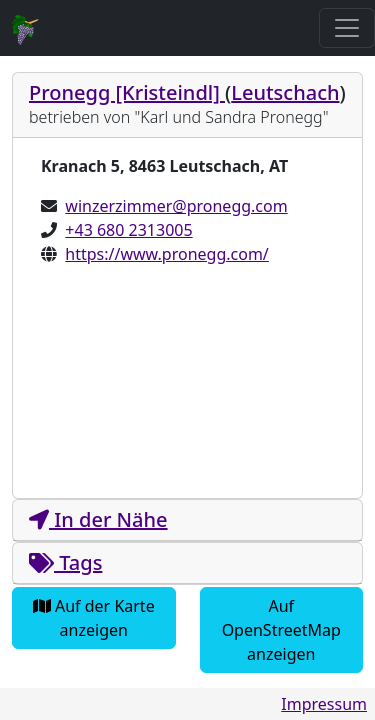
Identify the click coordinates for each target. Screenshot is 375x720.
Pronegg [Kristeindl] (127, 92)
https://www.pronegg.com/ (166, 254)
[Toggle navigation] (347, 28)
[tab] (187, 105)
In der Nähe (98, 519)
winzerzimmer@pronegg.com (176, 206)
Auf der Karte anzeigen (94, 618)
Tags (65, 562)
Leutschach (285, 92)
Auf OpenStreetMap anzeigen (281, 630)
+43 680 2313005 (128, 230)
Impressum (324, 704)
